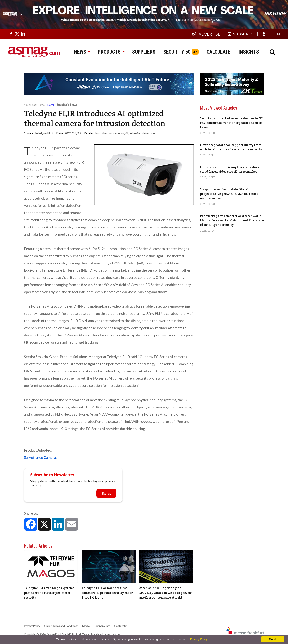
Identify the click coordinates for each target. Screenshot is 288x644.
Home (41, 105)
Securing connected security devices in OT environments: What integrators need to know (231, 123)
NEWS (82, 52)
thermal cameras (113, 133)
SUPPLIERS (144, 52)
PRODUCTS (111, 52)
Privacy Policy (32, 626)
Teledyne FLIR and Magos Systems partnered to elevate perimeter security (49, 593)
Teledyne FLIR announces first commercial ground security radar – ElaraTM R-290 (108, 593)
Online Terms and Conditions (61, 626)
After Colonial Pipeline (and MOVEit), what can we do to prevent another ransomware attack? (166, 593)
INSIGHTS (249, 52)
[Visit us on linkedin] (23, 34)
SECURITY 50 (177, 52)
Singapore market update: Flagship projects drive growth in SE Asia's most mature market (229, 194)
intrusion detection (142, 133)
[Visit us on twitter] (17, 34)
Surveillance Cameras (41, 457)
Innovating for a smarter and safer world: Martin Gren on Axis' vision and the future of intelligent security (232, 220)
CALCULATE (218, 52)
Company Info (102, 626)
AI (127, 133)
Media (86, 626)
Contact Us (121, 626)
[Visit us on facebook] (11, 34)
